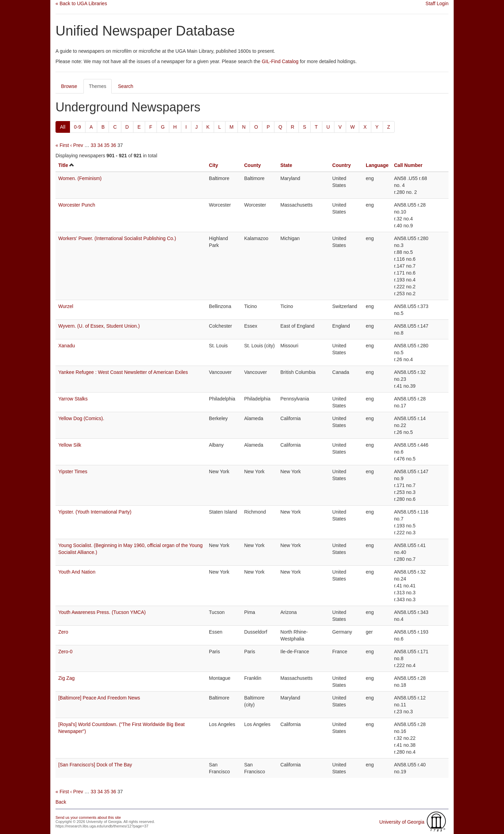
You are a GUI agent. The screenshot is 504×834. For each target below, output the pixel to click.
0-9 (78, 127)
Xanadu (67, 346)
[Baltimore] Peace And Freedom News (99, 698)
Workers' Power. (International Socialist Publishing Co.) (117, 238)
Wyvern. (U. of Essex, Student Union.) (99, 326)
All (63, 127)
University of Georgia (402, 822)
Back (61, 802)
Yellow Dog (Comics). (81, 418)
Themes (98, 86)
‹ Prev (77, 145)
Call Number (408, 165)
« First (62, 145)
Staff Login (437, 3)
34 (100, 145)
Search (125, 86)
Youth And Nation (77, 572)
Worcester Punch (77, 205)
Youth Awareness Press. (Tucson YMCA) (102, 612)
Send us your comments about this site (88, 817)
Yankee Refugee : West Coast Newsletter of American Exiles (123, 372)
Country (342, 165)
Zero (63, 632)
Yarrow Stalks (73, 399)
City (213, 165)
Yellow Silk (70, 445)
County (252, 165)
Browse (69, 86)
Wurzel (66, 306)
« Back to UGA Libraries (81, 3)
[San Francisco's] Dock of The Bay (95, 765)
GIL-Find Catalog (280, 61)
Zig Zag (66, 678)
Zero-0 (65, 652)
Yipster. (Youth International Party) (95, 512)
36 (113, 145)
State (286, 165)
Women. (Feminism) (80, 178)
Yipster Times (73, 471)
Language (377, 165)
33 (93, 145)
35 (107, 145)
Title (63, 165)
